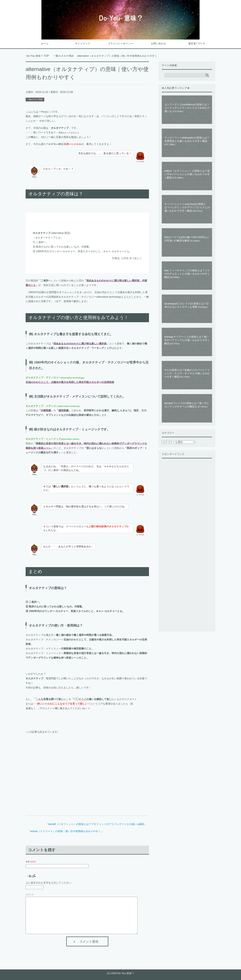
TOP (38, 56)
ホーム (45, 44)
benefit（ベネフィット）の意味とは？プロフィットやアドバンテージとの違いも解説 (96, 824)
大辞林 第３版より (131, 258)
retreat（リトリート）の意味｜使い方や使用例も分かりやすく (65, 831)
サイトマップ (83, 44)
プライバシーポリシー (120, 44)
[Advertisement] (87, 771)
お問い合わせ (158, 44)
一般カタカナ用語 (35, 99)
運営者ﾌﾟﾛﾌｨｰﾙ (196, 44)
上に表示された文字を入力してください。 (50, 883)
